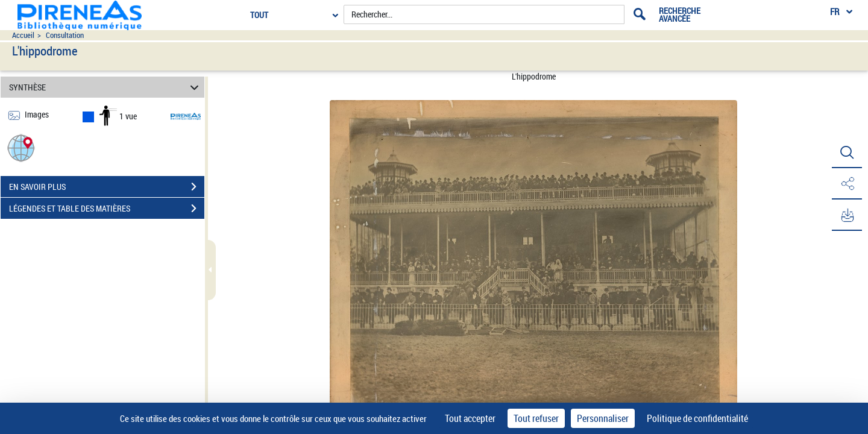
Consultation (65, 35)
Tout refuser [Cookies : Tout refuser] (536, 418)
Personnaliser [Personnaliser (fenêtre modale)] (603, 418)
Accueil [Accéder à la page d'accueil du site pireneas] (23, 35)
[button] (21, 147)
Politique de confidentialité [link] (697, 418)
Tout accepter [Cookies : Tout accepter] (470, 418)
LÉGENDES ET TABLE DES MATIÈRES (107, 209)
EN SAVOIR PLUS (107, 187)
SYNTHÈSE (106, 87)
